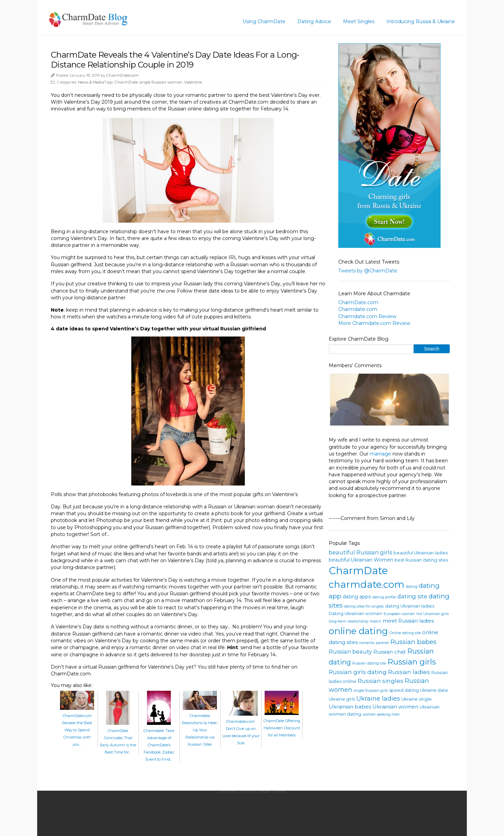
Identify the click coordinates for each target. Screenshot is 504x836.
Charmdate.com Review (367, 316)
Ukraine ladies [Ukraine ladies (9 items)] (378, 699)
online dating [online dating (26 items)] (358, 631)
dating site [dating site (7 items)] (412, 596)
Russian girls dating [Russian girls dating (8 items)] (358, 672)
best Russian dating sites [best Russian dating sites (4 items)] (421, 560)
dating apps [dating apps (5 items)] (357, 597)
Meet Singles (359, 21)
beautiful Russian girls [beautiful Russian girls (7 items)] (360, 552)
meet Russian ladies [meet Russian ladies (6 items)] (408, 621)
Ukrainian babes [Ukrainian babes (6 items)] (350, 707)
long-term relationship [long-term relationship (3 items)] (349, 621)
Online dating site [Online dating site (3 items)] (405, 633)
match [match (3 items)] (375, 621)
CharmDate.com (123, 75)
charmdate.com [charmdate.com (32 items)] (367, 584)
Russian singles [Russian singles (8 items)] (381, 681)
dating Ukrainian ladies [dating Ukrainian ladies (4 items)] (410, 606)
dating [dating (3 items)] (412, 587)
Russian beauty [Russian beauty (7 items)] (350, 652)
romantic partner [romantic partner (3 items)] (374, 643)
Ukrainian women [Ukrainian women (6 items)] (395, 707)
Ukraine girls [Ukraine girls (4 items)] (342, 699)
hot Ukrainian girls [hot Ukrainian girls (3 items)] (433, 614)
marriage (380, 454)
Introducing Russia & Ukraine (421, 21)
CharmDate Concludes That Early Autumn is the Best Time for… (118, 738)
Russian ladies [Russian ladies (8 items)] (409, 672)
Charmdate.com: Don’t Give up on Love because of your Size (241, 729)
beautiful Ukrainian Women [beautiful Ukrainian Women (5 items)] (361, 560)
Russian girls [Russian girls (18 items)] (412, 662)
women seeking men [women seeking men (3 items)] (381, 714)
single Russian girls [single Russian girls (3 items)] (371, 691)
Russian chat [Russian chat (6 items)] (390, 652)
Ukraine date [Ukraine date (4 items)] (434, 690)
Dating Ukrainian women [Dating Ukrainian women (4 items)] (355, 614)
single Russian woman (161, 82)
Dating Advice (314, 21)
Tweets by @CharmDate (368, 271)
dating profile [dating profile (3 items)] (384, 597)
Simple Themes (272, 791)
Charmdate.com (358, 309)
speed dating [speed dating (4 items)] (404, 690)
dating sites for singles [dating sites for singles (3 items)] (364, 606)
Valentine (193, 82)
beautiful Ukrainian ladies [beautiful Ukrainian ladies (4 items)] (421, 553)
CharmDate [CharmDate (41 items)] (358, 571)
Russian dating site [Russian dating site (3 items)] (369, 663)
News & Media (91, 82)
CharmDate (126, 82)
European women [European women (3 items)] (399, 614)
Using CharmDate (264, 21)
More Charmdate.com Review (374, 323)
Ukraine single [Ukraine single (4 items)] (417, 699)
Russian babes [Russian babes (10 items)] (413, 642)
